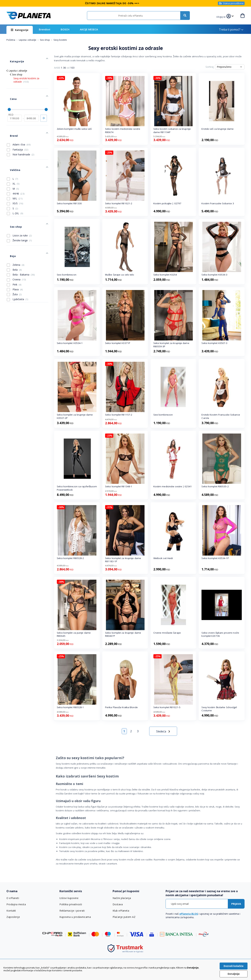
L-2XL (15, 191)
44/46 (16, 171)
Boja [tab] (9, 225)
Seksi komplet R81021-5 (167, 707)
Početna (11, 40)
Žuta (14, 261)
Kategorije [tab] (13, 58)
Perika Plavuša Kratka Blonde (121, 707)
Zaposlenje (13, 917)
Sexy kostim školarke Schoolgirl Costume (219, 709)
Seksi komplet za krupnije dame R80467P (123, 634)
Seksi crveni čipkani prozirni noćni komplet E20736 (220, 634)
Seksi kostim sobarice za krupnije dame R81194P (172, 131)
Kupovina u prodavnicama (75, 917)
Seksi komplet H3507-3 (214, 343)
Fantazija (18, 132)
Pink (14, 251)
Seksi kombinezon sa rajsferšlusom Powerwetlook (77, 488)
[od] (15, 106)
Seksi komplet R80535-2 (215, 486)
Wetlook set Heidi (163, 558)
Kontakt (11, 911)
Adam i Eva (19, 127)
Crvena (16, 246)
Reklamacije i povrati (72, 911)
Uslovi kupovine (69, 898)
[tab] (31, 891)
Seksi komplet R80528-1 (70, 707)
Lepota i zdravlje (28, 40)
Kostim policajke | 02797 (167, 203)
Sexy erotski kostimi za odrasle (26, 75)
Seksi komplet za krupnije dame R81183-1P (123, 560)
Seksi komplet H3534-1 (70, 343)
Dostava (118, 904)
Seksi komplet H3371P (118, 343)
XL (13, 161)
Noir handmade (21, 137)
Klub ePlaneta (121, 911)
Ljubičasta (18, 266)
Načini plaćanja (121, 898)
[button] (223, 16)
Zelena (16, 232)
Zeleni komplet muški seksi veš (74, 129)
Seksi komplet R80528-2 (70, 558)
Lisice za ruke (19, 208)
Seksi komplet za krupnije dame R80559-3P (171, 345)
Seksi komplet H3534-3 (214, 275)
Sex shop (45, 40)
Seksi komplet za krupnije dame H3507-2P (75, 416)
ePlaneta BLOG (189, 914)
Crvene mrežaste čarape (167, 633)
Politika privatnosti (71, 904)
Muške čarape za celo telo (120, 275)
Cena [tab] (10, 90)
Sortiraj (210, 67)
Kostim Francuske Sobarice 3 (218, 203)
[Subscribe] (236, 904)
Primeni (44, 106)
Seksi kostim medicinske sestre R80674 (123, 131)
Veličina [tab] (11, 149)
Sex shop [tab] (12, 201)
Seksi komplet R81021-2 (119, 203)
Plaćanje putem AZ (124, 917)
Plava (15, 256)
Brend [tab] (10, 120)
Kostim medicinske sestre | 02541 (173, 486)
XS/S (15, 181)
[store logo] (29, 16)
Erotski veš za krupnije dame (218, 129)
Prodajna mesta (16, 904)
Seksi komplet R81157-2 (119, 415)
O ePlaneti (13, 898)
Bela (14, 237)
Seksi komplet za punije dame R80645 (74, 634)
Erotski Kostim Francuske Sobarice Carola (221, 416)
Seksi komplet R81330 (69, 203)
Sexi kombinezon (67, 275)
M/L (15, 176)
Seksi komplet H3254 (165, 275)
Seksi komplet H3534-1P (215, 558)
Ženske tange (19, 212)
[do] (31, 106)
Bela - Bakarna (21, 241)
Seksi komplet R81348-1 (119, 486)
